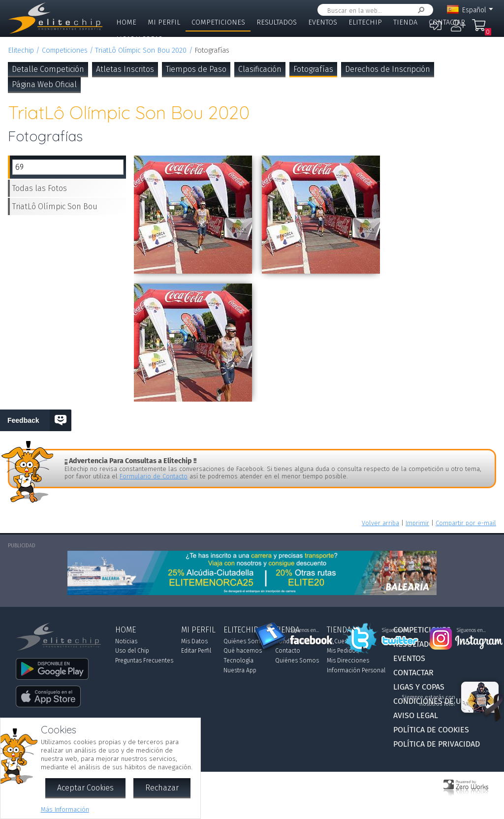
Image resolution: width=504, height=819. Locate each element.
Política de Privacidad (437, 744)
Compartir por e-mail (466, 523)
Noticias (126, 641)
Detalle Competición (48, 69)
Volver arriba (380, 523)
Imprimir (417, 523)
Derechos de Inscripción (388, 69)
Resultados (277, 22)
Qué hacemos (243, 651)
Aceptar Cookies (85, 788)
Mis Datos (194, 641)
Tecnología (238, 661)
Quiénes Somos (245, 641)
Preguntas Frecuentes (144, 661)
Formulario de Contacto (154, 476)
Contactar (447, 22)
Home (126, 22)
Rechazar (162, 788)
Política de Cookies (431, 730)
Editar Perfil (196, 651)
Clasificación (260, 69)
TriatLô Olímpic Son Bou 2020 (141, 50)
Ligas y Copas (139, 39)
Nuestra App (240, 670)
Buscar (419, 10)
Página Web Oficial (44, 84)
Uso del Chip (132, 651)
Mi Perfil (164, 22)
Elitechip (365, 22)
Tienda (405, 22)
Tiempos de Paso (196, 69)
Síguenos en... (304, 630)
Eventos (323, 22)
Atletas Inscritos (125, 69)
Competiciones (218, 22)
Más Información (65, 809)
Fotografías (313, 69)
